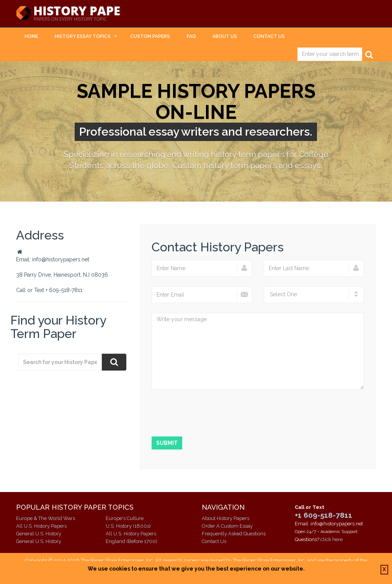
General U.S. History (39, 534)
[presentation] (210, 414)
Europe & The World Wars (46, 519)
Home (31, 37)
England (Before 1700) (131, 542)
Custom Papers (150, 37)
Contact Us (269, 37)
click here (332, 539)
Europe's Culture (125, 519)
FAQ (191, 37)
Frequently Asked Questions (234, 534)
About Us (225, 37)
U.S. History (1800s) (128, 526)
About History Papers (225, 519)
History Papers (76, 14)
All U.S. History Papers (41, 526)
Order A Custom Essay (227, 526)
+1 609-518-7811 (323, 515)
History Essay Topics (83, 37)
